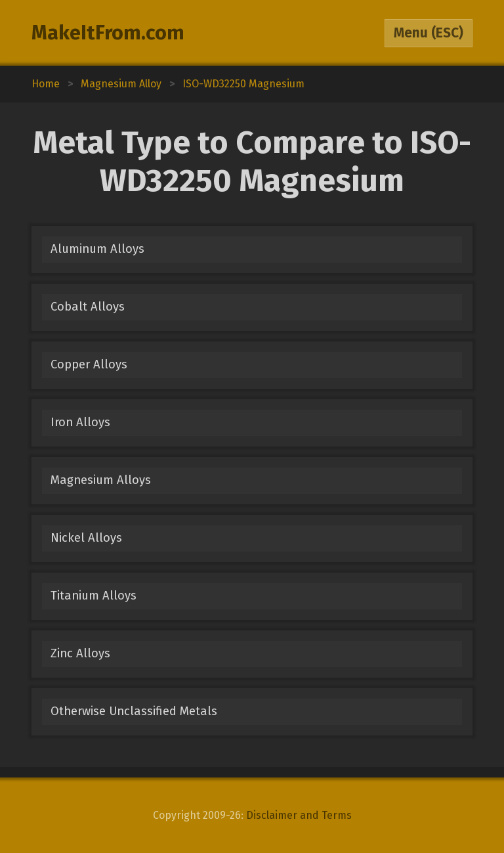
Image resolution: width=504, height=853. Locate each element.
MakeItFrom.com (108, 33)
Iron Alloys (80, 422)
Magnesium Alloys (101, 480)
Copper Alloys (89, 364)
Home (46, 84)
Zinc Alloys (80, 653)
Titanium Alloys (94, 596)
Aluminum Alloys (97, 249)
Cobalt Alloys (88, 307)
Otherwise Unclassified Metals (134, 711)
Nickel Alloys (86, 538)
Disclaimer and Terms (299, 815)
